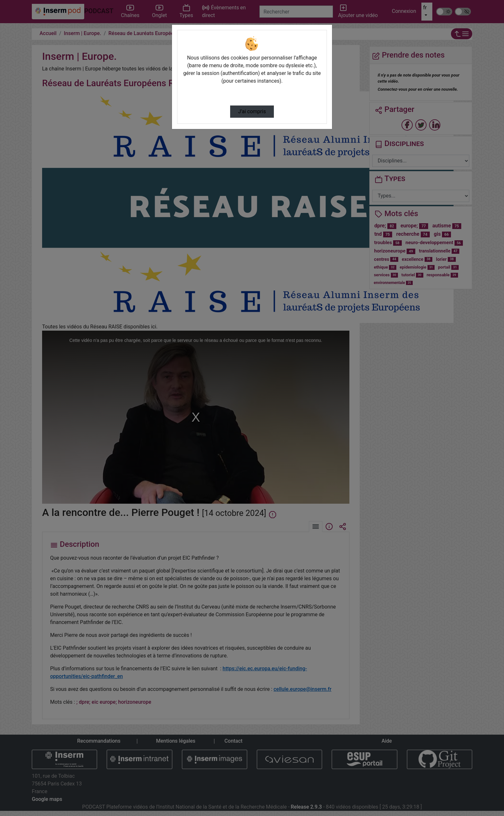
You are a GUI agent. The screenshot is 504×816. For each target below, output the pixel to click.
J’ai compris (252, 111)
